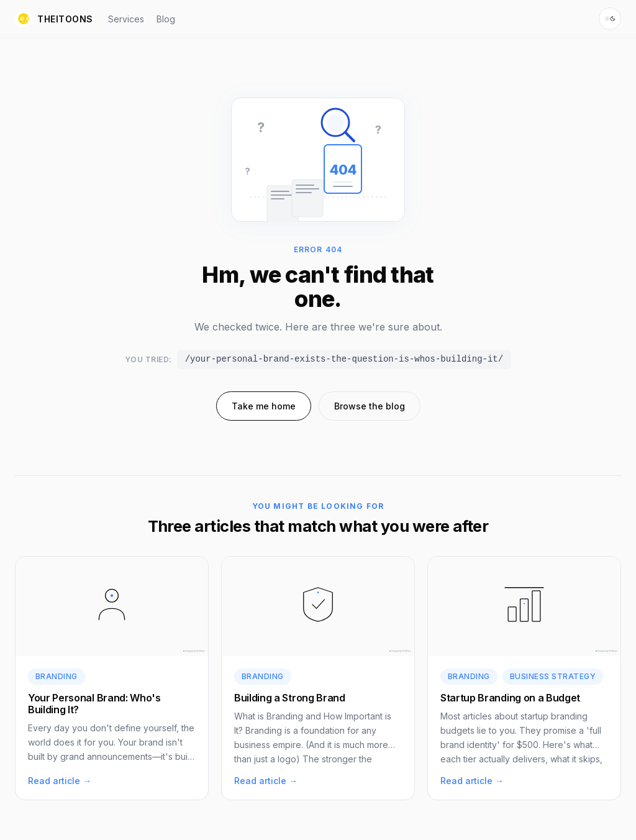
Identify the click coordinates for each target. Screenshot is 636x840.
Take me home (264, 406)
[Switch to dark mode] (610, 19)
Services (126, 19)
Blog (166, 19)
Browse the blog (370, 406)
